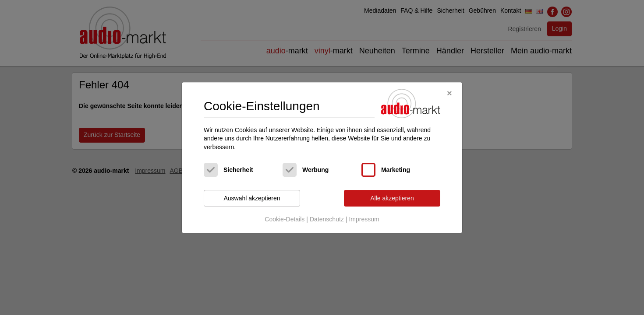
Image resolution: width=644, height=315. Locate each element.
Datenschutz (327, 219)
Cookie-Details (285, 219)
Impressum (364, 219)
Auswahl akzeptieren (252, 198)
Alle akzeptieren (392, 198)
